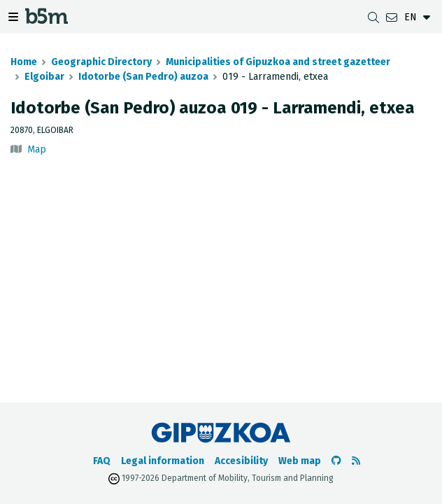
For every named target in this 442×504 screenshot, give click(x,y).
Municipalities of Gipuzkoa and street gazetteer (278, 62)
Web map (300, 461)
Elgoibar (44, 77)
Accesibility (241, 461)
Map (37, 149)
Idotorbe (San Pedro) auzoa (143, 77)
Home (24, 62)
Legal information (163, 461)
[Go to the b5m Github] (336, 461)
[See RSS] (356, 461)
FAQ (102, 461)
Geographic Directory (101, 62)
